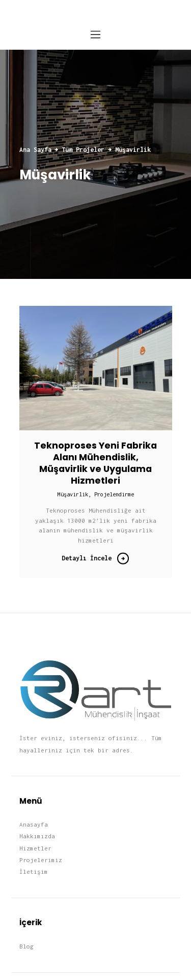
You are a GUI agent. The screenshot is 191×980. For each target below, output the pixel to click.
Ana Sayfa (35, 150)
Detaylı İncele (87, 558)
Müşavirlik (73, 494)
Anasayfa (34, 824)
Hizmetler (35, 848)
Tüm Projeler (83, 150)
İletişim (34, 872)
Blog (26, 946)
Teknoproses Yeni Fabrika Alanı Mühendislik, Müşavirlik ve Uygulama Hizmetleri (95, 463)
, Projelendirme (111, 494)
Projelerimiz (41, 860)
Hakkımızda (37, 836)
